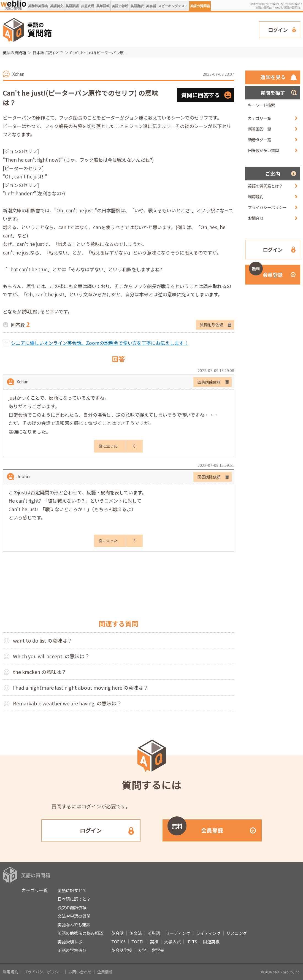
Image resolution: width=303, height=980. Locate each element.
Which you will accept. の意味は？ (51, 656)
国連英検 (211, 942)
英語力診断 (120, 6)
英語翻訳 (137, 6)
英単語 (154, 933)
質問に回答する (201, 95)
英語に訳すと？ (72, 890)
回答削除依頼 (209, 382)
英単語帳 (103, 6)
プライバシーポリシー (267, 207)
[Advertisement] (91, 29)
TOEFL (138, 942)
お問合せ (256, 218)
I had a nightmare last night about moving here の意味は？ (81, 687)
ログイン (278, 30)
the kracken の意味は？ (40, 672)
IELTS (192, 942)
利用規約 (256, 197)
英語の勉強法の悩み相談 (80, 933)
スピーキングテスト (173, 6)
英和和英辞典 (38, 6)
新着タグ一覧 (259, 140)
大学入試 (172, 942)
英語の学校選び (72, 950)
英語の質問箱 (200, 6)
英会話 (151, 6)
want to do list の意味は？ (43, 640)
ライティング (208, 933)
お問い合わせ (80, 972)
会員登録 (266, 271)
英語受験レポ (70, 942)
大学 (142, 950)
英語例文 (57, 6)
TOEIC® (118, 942)
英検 (154, 942)
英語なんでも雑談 (74, 924)
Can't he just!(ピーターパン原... (98, 52)
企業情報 (105, 972)
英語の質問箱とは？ (265, 186)
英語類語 (72, 6)
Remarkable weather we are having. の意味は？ (67, 703)
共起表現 (88, 6)
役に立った (108, 446)
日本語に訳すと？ (48, 52)
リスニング (237, 933)
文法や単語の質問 (74, 916)
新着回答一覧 (259, 129)
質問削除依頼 (212, 325)
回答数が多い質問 (263, 150)
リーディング (178, 933)
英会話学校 (122, 950)
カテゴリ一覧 (259, 118)
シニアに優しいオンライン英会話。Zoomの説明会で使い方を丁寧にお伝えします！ (100, 343)
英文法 (136, 933)
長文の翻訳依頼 (72, 907)
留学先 (158, 950)
